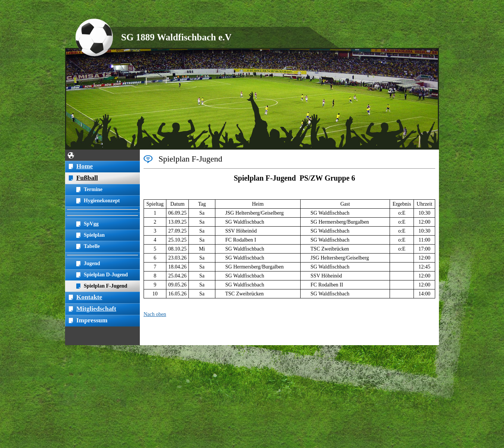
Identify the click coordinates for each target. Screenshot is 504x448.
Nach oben (155, 314)
